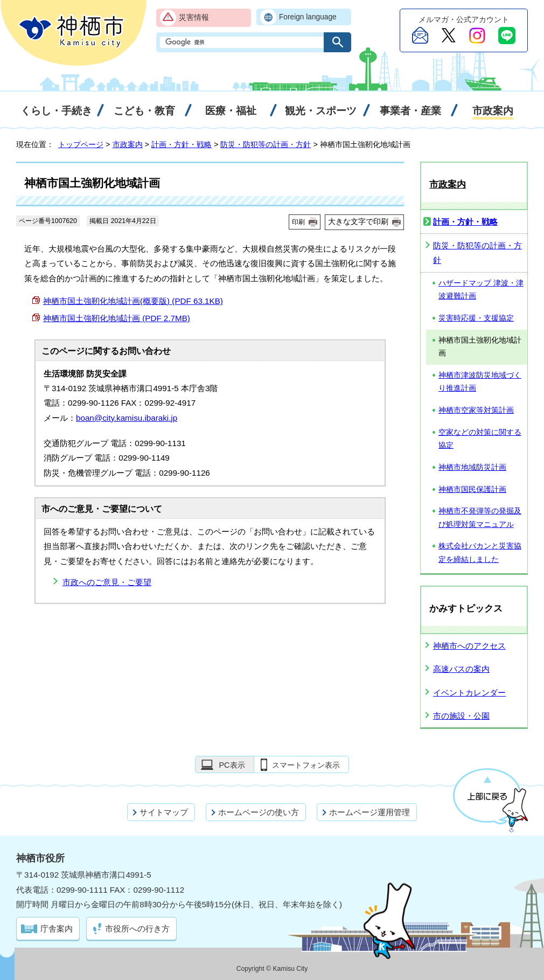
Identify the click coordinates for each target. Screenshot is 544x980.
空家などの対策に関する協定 (480, 439)
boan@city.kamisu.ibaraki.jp (127, 418)
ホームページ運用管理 (369, 812)
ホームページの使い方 (259, 812)
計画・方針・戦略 (182, 144)
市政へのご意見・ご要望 (107, 582)
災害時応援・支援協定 (476, 318)
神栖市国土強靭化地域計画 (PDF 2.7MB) (117, 318)
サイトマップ (164, 812)
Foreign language (308, 17)
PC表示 (232, 765)
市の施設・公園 (461, 716)
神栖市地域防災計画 (472, 467)
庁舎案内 (57, 929)
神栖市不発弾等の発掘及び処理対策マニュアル (480, 518)
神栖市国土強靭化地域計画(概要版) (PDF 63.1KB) (133, 301)
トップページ (81, 144)
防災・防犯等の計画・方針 (266, 144)
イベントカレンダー (469, 693)
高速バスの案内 (461, 669)
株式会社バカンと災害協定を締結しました (480, 553)
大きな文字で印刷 (358, 221)
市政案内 (128, 144)
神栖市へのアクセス (469, 646)
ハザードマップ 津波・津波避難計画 (481, 290)
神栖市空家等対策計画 (476, 410)
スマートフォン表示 (306, 765)
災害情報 (194, 18)
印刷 (298, 222)
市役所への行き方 (137, 929)
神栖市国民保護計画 (472, 489)
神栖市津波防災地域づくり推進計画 (480, 382)
